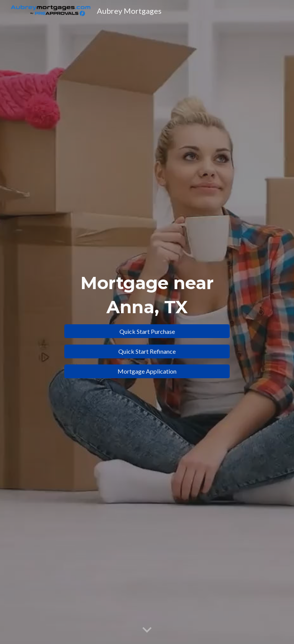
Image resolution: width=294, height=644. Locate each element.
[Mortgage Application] (147, 371)
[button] (147, 630)
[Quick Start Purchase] (147, 331)
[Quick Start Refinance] (147, 351)
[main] (147, 295)
